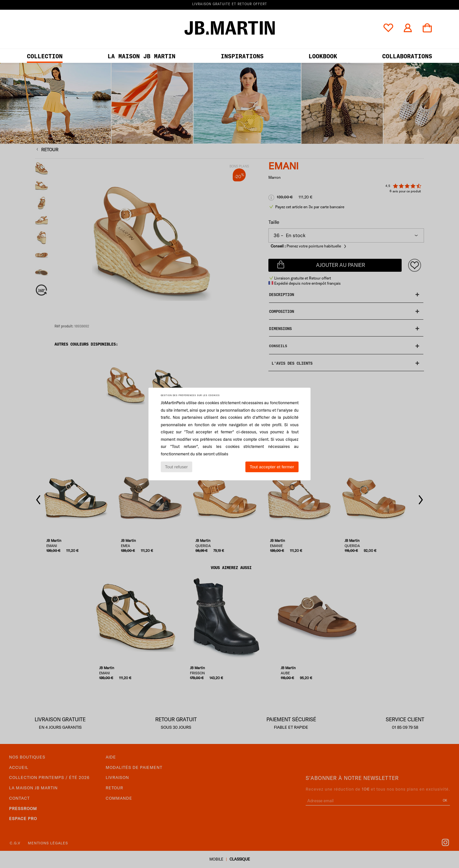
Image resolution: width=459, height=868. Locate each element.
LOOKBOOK (323, 56)
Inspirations (242, 56)
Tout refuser (176, 467)
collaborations (407, 56)
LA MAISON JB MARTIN (141, 56)
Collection (45, 56)
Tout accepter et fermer (272, 467)
